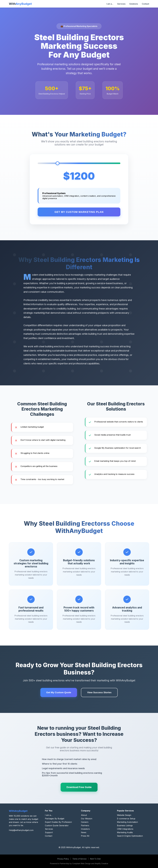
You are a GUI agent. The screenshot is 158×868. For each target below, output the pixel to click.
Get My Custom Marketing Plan (79, 212)
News (84, 832)
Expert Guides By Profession (58, 822)
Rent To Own (95, 859)
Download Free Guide (79, 787)
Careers (85, 822)
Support (49, 832)
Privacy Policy (63, 859)
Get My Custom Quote (59, 692)
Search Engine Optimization (130, 836)
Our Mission (87, 819)
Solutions (134, 4)
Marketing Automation (127, 822)
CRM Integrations (125, 829)
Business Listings (125, 825)
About (84, 815)
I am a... (110, 4)
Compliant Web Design (81, 863)
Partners (85, 825)
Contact (145, 4)
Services (121, 4)
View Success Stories (99, 692)
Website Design (124, 815)
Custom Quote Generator (57, 825)
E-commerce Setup (126, 819)
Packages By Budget (55, 819)
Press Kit (85, 836)
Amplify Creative (101, 863)
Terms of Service (79, 859)
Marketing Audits (125, 832)
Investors (85, 829)
